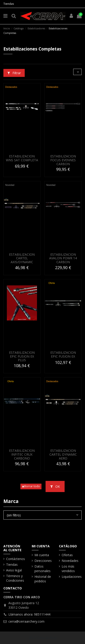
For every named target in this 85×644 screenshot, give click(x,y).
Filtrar (14, 73)
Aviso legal (14, 570)
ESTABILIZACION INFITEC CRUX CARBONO (22, 454)
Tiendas (9, 4)
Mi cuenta (42, 555)
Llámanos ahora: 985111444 (29, 614)
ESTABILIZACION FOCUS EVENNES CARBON (63, 160)
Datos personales (42, 569)
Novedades (70, 561)
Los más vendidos (68, 569)
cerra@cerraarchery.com (26, 621)
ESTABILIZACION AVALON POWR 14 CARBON (63, 258)
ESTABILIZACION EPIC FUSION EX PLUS (22, 356)
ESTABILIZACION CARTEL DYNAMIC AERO (63, 454)
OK (55, 486)
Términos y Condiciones (15, 578)
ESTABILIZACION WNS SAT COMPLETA (22, 158)
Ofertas (67, 555)
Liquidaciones (72, 577)
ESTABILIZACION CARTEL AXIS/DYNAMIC (22, 258)
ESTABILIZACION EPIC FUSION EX (63, 354)
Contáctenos (16, 559)
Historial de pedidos (43, 579)
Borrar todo (31, 486)
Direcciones (43, 561)
